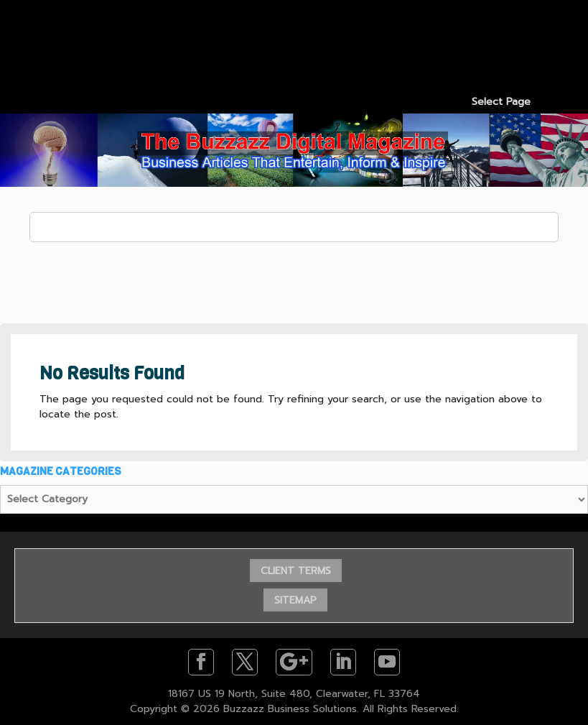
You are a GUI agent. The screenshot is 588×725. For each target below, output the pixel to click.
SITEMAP (295, 600)
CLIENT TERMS (296, 571)
